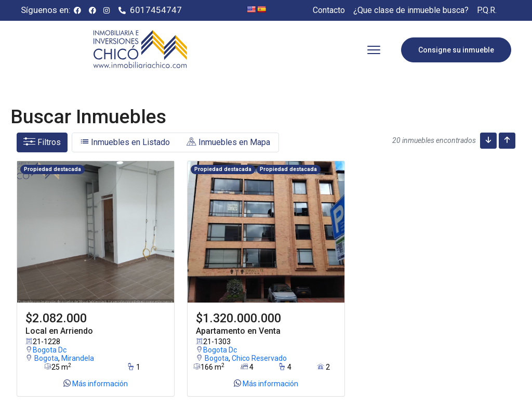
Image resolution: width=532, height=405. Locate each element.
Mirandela (78, 358)
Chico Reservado (259, 358)
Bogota (46, 358)
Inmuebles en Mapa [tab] (228, 142)
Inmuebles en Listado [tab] (125, 142)
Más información (96, 383)
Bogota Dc (46, 349)
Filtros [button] (42, 142)
